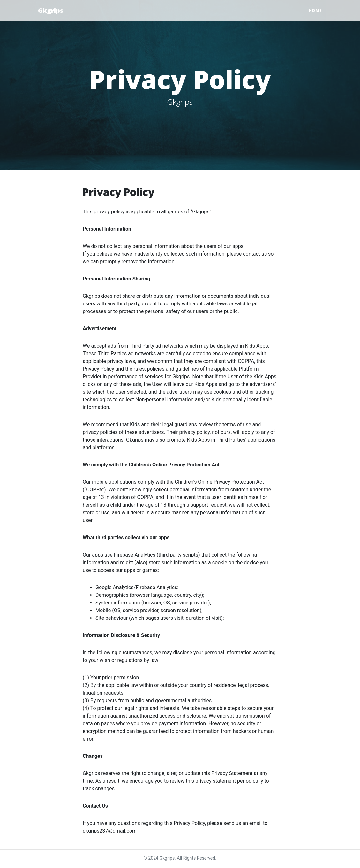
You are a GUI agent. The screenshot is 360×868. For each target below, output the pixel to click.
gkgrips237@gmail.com (110, 831)
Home (315, 10)
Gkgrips (51, 10)
